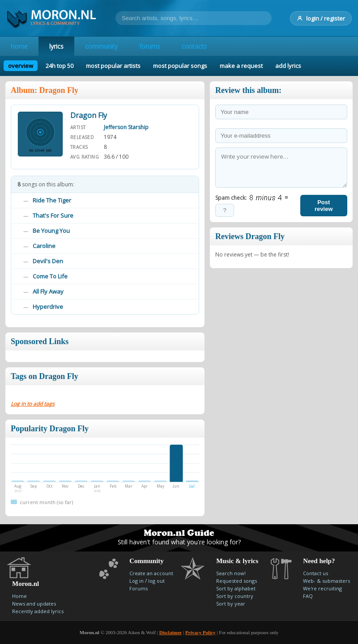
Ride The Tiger (52, 200)
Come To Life (50, 276)
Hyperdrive (48, 307)
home (19, 46)
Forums (139, 588)
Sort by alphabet (236, 588)
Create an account (151, 573)
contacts (194, 46)
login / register (321, 18)
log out (156, 581)
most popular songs (180, 66)
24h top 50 (60, 66)
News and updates (34, 604)
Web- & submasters (326, 581)
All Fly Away (48, 291)
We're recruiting (322, 588)
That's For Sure (53, 215)
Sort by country (235, 596)
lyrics (56, 46)
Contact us (315, 573)
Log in (136, 581)
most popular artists (113, 66)
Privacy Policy (200, 632)
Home (19, 596)
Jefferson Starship (126, 127)
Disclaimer (171, 632)
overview (21, 66)
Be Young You (51, 231)
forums (150, 46)
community (101, 46)
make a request (241, 66)
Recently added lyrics (38, 611)
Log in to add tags (33, 404)
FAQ (308, 596)
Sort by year (231, 604)
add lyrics (288, 66)
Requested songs (237, 581)
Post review (324, 206)
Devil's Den (48, 261)
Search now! (231, 573)
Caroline (44, 246)
